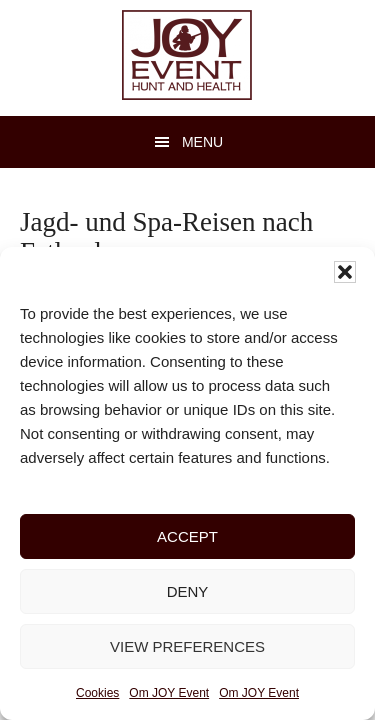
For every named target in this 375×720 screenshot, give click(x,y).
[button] (345, 272)
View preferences (187, 646)
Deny (188, 591)
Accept (187, 536)
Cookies (97, 693)
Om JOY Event (169, 693)
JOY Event (187, 55)
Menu (202, 142)
